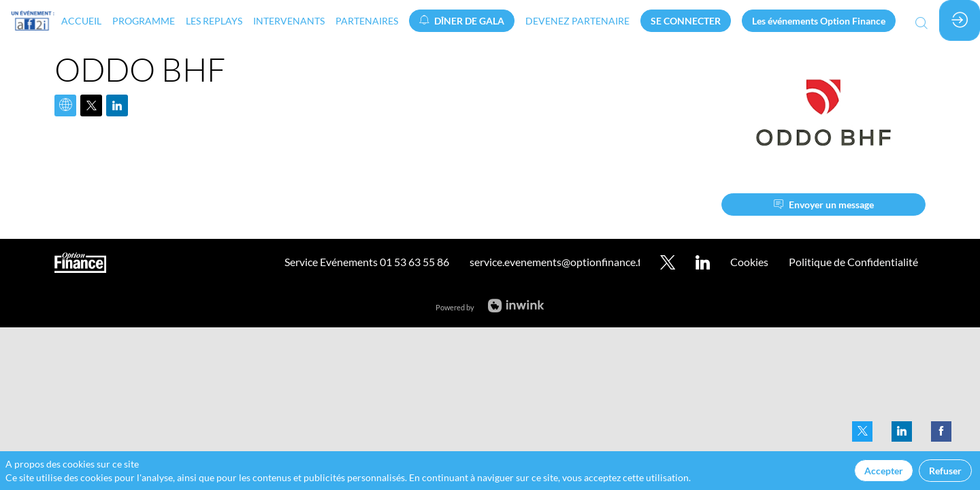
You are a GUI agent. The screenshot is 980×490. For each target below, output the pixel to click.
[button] (462, 21)
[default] (577, 20)
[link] (81, 20)
